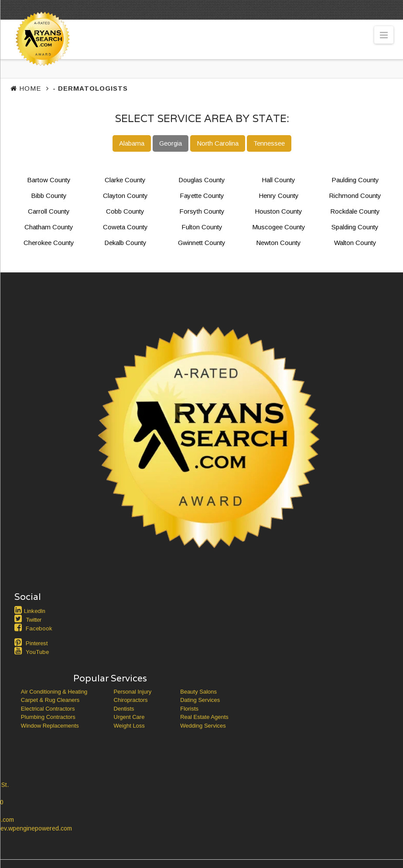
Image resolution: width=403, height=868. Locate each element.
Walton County (355, 243)
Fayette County (202, 196)
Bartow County (49, 180)
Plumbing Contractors (48, 717)
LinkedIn (35, 611)
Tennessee (269, 143)
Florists (189, 709)
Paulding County (355, 180)
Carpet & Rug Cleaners (50, 700)
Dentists (124, 709)
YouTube (37, 652)
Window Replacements (50, 726)
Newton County (278, 243)
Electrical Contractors (48, 709)
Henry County (279, 196)
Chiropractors (131, 700)
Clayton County (125, 196)
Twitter (34, 620)
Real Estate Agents (204, 717)
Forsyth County (202, 211)
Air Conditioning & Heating (54, 692)
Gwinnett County (202, 243)
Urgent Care (129, 717)
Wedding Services (203, 726)
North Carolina (218, 143)
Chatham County (49, 227)
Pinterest (37, 643)
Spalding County (355, 227)
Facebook (39, 628)
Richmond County (355, 196)
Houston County (278, 211)
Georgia (171, 143)
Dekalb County (125, 243)
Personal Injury (133, 692)
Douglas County (202, 180)
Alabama (132, 143)
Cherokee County (49, 243)
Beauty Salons (198, 692)
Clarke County (125, 180)
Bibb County (49, 196)
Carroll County (49, 211)
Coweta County (125, 227)
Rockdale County (355, 211)
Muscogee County (279, 227)
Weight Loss (129, 726)
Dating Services (200, 700)
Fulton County (202, 227)
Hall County (278, 180)
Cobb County (125, 211)
